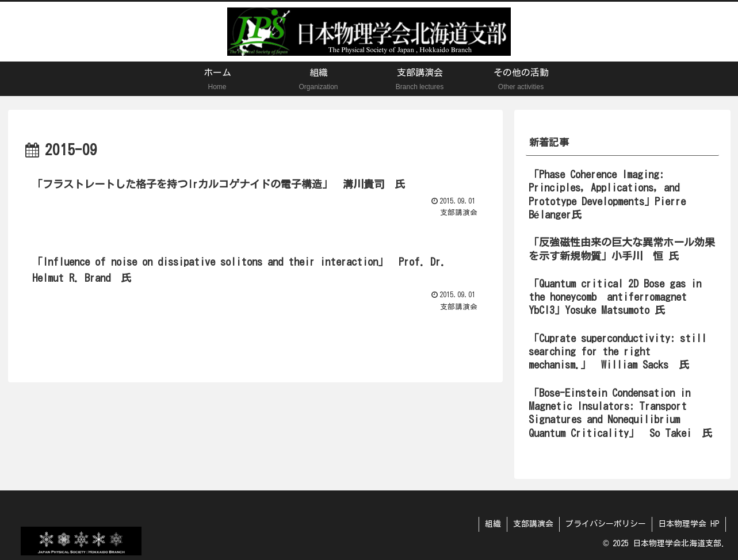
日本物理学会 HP (689, 524)
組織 (493, 524)
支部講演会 (533, 524)
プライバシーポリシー (606, 524)
